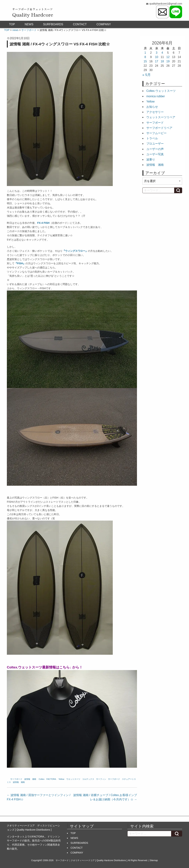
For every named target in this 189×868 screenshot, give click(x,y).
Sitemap (154, 860)
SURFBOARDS (53, 24)
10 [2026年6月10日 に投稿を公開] (157, 57)
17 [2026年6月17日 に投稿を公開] (157, 61)
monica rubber (156, 96)
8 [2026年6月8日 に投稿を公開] (145, 57)
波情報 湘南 (30, 779)
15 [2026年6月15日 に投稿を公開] (145, 61)
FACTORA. (51, 779)
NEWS (29, 24)
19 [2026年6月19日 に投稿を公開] (168, 61)
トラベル (152, 138)
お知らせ (152, 107)
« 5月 (147, 75)
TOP (12, 24)
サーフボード (16, 779)
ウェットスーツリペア (161, 117)
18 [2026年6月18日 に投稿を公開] (162, 61)
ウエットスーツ (73, 779)
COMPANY (104, 24)
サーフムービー (156, 133)
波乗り (151, 160)
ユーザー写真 (155, 154)
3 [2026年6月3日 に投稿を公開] (157, 53)
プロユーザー (155, 144)
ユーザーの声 (155, 149)
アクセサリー (155, 112)
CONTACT (80, 24)
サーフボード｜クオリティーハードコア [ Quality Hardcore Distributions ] (91, 860)
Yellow (61, 779)
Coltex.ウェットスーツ (161, 91)
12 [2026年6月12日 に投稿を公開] (168, 57)
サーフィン (101, 779)
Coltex (42, 779)
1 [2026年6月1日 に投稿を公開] (145, 53)
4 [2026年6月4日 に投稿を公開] (162, 53)
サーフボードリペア (159, 128)
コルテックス (88, 779)
